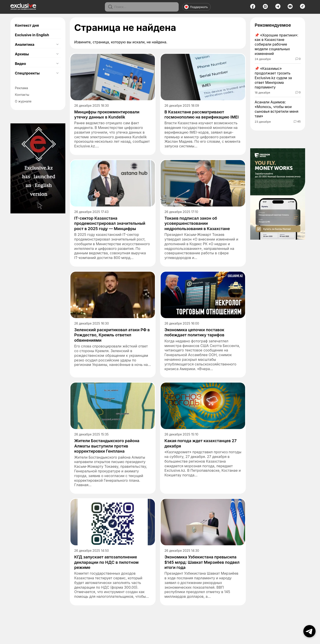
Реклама (21, 88)
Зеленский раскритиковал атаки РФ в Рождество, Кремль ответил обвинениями (112, 335)
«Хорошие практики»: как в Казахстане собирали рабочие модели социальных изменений (276, 44)
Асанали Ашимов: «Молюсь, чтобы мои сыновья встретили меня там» (277, 109)
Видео (20, 64)
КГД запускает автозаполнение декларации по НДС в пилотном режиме (106, 562)
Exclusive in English (32, 35)
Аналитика (25, 44)
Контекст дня (27, 25)
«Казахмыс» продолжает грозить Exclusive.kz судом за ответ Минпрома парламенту (273, 78)
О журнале (23, 101)
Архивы (22, 54)
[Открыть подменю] (57, 44)
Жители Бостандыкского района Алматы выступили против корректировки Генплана (107, 446)
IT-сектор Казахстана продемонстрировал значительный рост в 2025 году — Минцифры (110, 223)
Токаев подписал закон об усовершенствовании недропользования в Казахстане (197, 223)
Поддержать (196, 7)
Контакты (22, 95)
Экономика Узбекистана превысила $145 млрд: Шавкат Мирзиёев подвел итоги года (202, 562)
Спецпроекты (27, 73)
